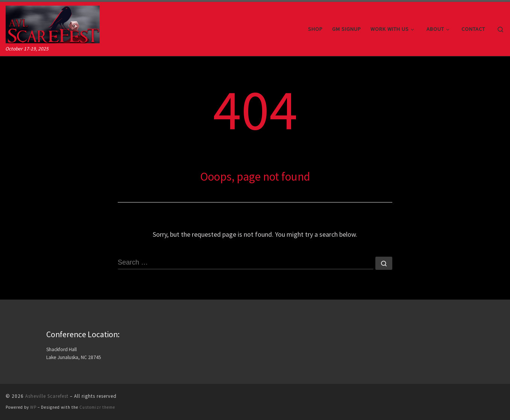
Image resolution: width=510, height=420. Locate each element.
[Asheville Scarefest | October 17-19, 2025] (53, 23)
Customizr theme (97, 407)
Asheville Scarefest (47, 396)
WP (33, 407)
